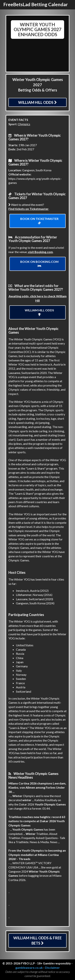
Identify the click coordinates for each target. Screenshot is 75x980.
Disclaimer (52, 968)
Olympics (24, 124)
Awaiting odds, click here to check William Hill (38, 298)
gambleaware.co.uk (29, 968)
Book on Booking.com (39, 264)
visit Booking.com (40, 252)
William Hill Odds (37, 102)
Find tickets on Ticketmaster (28, 209)
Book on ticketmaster (39, 221)
